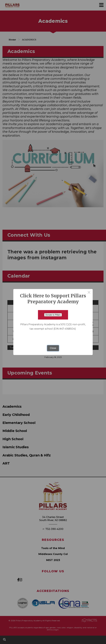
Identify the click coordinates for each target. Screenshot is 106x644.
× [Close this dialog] (89, 293)
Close (53, 348)
